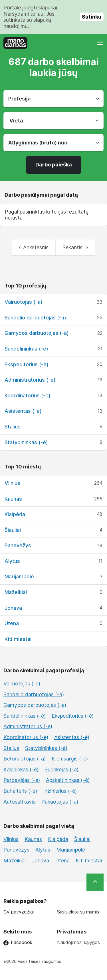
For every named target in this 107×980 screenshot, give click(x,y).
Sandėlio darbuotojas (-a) (35, 318)
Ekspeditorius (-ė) (27, 364)
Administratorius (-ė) (30, 380)
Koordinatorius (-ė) (28, 396)
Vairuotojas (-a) (24, 302)
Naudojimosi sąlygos (78, 942)
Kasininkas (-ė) (21, 769)
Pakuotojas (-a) (60, 802)
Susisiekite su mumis (78, 912)
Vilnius (12, 483)
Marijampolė (19, 576)
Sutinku (92, 17)
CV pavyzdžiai (19, 912)
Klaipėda (15, 514)
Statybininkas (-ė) (26, 442)
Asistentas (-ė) (23, 411)
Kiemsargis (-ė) (70, 759)
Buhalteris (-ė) (20, 791)
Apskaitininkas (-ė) (68, 780)
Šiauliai (13, 530)
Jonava (13, 608)
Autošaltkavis (19, 802)
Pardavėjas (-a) (22, 780)
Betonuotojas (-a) (25, 759)
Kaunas (13, 499)
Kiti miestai (18, 639)
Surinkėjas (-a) (61, 769)
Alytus (12, 561)
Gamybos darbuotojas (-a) (37, 333)
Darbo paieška (54, 165)
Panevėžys (18, 545)
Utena (12, 623)
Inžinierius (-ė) (60, 791)
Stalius (13, 427)
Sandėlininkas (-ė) (26, 349)
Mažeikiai (16, 592)
